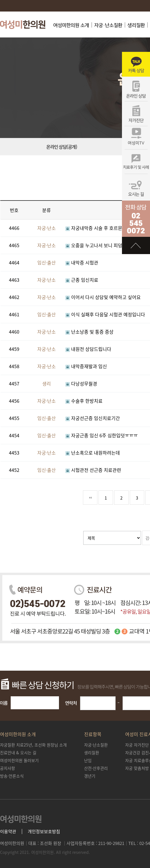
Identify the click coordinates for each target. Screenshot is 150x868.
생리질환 (136, 25)
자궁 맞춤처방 (137, 768)
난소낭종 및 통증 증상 (89, 332)
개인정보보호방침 (44, 832)
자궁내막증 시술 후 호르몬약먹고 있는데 (107, 228)
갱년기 (90, 776)
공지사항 (8, 768)
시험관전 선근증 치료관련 (93, 470)
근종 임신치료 (82, 280)
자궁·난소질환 (108, 25)
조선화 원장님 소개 (33, 745)
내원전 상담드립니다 (88, 349)
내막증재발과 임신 (86, 366)
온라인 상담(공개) (62, 147)
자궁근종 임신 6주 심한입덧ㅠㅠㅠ (102, 435)
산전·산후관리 (96, 768)
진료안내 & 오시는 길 (18, 752)
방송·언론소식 (12, 776)
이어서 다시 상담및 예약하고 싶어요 (103, 297)
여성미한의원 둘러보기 (19, 760)
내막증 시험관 (82, 262)
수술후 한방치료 (84, 401)
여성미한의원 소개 (71, 25)
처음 (90, 498)
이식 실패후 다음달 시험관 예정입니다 (105, 314)
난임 (88, 760)
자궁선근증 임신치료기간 (93, 418)
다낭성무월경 (81, 383)
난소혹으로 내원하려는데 (93, 453)
